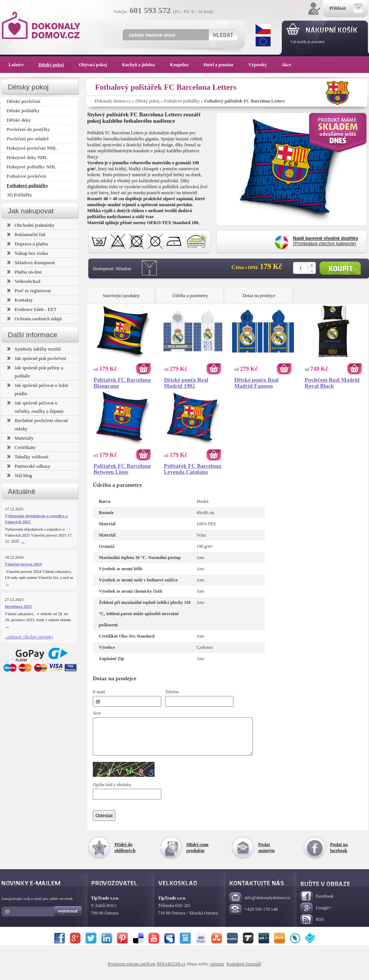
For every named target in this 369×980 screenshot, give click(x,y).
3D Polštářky (19, 195)
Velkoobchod (24, 281)
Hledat (223, 35)
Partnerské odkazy (29, 466)
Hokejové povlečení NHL (32, 148)
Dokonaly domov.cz (113, 101)
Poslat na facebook (339, 854)
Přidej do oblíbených (125, 854)
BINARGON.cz (171, 971)
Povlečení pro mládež (28, 139)
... (23, 541)
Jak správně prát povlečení (37, 358)
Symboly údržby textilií (34, 349)
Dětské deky (19, 120)
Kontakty (20, 300)
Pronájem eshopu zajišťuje (132, 971)
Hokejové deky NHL (27, 157)
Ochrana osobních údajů (34, 319)
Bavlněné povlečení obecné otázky (38, 425)
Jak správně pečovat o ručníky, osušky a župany (35, 407)
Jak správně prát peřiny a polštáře (35, 372)
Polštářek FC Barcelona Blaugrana (122, 383)
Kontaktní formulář (244, 971)
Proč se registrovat (29, 291)
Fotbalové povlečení (27, 176)
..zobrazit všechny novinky (29, 637)
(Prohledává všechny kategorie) (326, 241)
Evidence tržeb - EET (32, 309)
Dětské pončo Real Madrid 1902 (186, 383)
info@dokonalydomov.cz (260, 905)
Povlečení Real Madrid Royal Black (332, 383)
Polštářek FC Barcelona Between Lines (122, 469)
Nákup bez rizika (28, 253)
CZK (263, 29)
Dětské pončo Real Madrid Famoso (256, 383)
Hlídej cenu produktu (197, 854)
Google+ (316, 915)
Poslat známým (266, 854)
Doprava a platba (28, 244)
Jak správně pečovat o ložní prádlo (38, 389)
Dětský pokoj (147, 101)
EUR (263, 42)
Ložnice (20, 65)
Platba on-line (24, 272)
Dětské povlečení (24, 101)
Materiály (20, 438)
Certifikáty (21, 447)
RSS (312, 927)
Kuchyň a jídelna (142, 65)
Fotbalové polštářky (182, 101)
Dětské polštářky (23, 111)
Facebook (317, 903)
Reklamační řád (26, 234)
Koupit (340, 268)
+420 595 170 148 (253, 917)
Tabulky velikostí (28, 457)
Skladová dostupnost (31, 262)
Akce (288, 65)
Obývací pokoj (97, 65)
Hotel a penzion (222, 65)
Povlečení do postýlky (28, 129)
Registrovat (68, 918)
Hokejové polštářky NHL (31, 167)
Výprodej (261, 65)
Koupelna (183, 65)
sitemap (217, 971)
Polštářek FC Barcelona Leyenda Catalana (193, 469)
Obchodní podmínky (31, 225)
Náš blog (20, 475)
